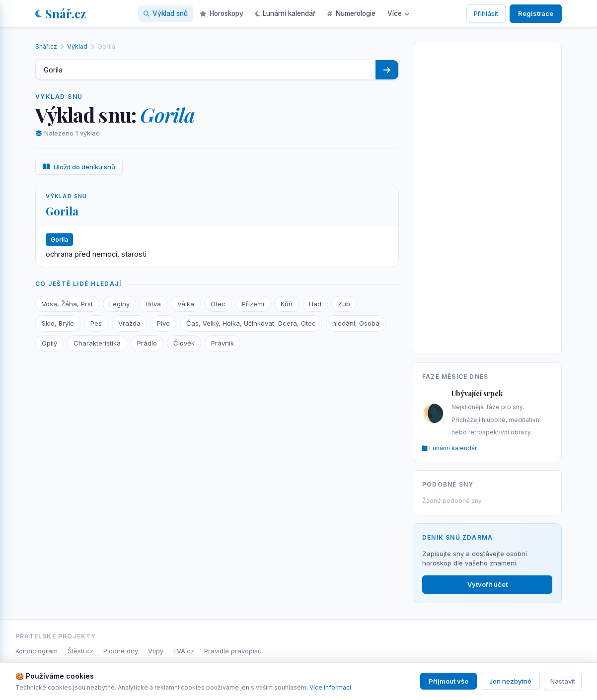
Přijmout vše (448, 681)
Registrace (536, 13)
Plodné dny (121, 651)
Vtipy (156, 651)
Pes (96, 323)
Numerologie (351, 13)
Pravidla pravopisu (233, 651)
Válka (186, 304)
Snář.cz (61, 13)
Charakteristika (97, 343)
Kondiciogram (37, 651)
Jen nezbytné (510, 681)
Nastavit (563, 681)
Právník (223, 343)
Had (315, 304)
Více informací (330, 687)
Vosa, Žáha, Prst (67, 304)
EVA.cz (184, 651)
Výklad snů (166, 13)
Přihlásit (486, 13)
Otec (218, 304)
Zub (344, 304)
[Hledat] (387, 70)
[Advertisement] (487, 196)
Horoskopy (222, 13)
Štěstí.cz (80, 651)
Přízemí (253, 304)
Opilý (49, 343)
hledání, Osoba (356, 323)
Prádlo (147, 343)
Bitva (153, 304)
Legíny (119, 304)
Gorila (62, 211)
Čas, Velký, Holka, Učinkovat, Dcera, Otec (251, 323)
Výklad (77, 46)
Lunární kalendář (285, 13)
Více (398, 13)
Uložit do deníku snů (79, 167)
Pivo (163, 323)
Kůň (287, 304)
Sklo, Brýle (58, 323)
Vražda (129, 323)
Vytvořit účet (487, 584)
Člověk (184, 343)
